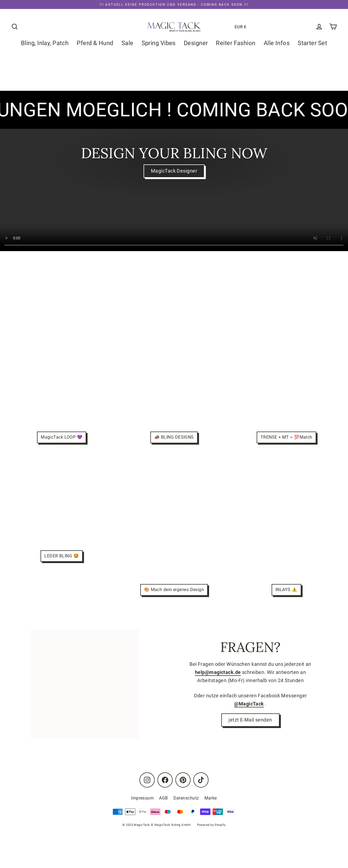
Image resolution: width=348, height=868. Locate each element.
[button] (223, 27)
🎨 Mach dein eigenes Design (174, 590)
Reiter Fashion (236, 43)
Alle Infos (277, 43)
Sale (128, 43)
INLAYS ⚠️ (286, 590)
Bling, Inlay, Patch (45, 43)
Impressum (142, 798)
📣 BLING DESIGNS (174, 437)
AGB (163, 798)
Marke (211, 798)
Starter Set (312, 43)
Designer (196, 43)
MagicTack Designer (174, 171)
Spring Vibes (159, 43)
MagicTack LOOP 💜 (62, 437)
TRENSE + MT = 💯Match (286, 437)
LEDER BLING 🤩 (62, 556)
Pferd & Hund (95, 43)
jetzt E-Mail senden (250, 720)
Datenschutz (186, 798)
